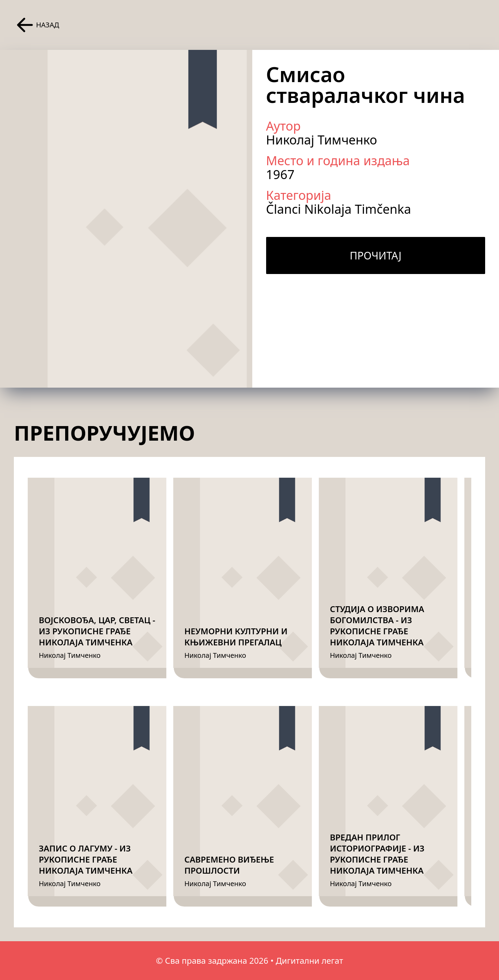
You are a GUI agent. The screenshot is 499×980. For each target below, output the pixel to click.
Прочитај (375, 255)
